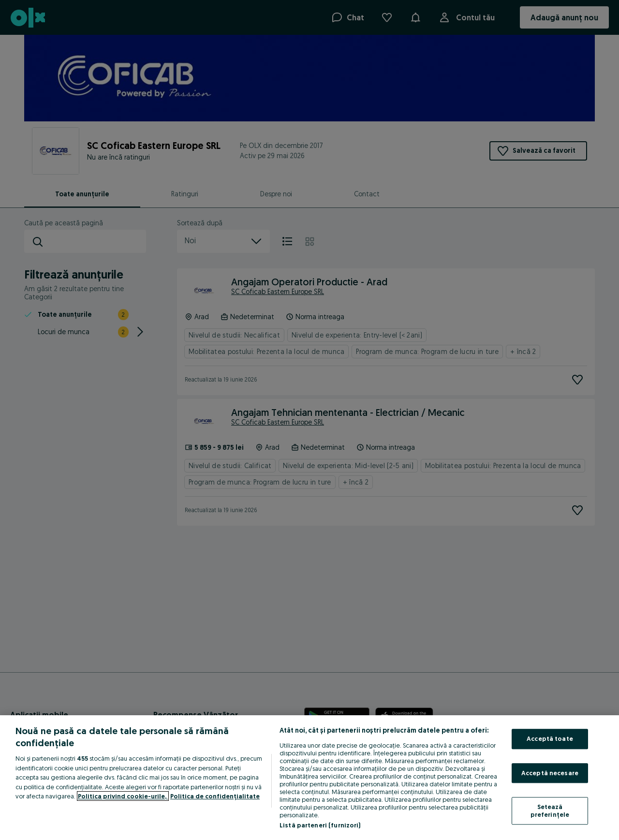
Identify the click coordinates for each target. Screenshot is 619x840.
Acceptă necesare (550, 773)
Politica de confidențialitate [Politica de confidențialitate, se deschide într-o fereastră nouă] (215, 796)
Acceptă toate (550, 738)
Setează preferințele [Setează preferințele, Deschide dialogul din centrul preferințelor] (550, 811)
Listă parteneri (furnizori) (320, 825)
